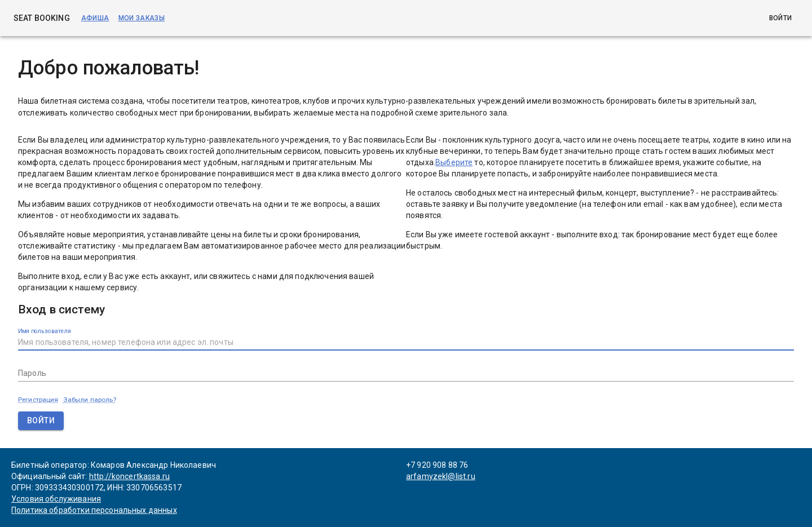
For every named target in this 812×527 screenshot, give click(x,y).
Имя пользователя (45, 331)
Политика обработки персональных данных (94, 510)
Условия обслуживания (56, 499)
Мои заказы (142, 18)
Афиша (95, 18)
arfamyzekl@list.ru (441, 476)
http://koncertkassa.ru (129, 476)
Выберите (454, 162)
